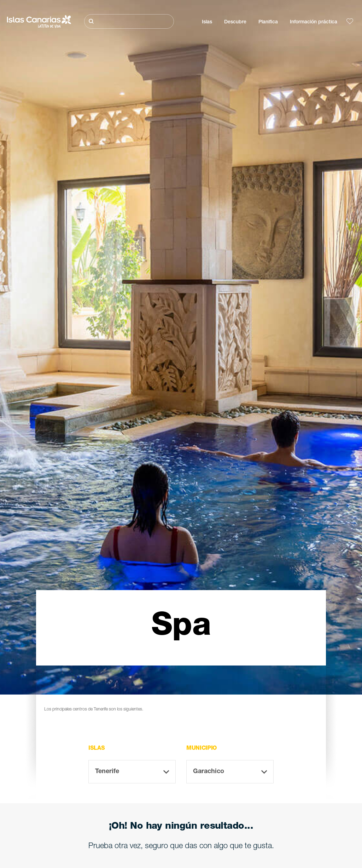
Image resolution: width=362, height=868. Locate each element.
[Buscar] (129, 21)
